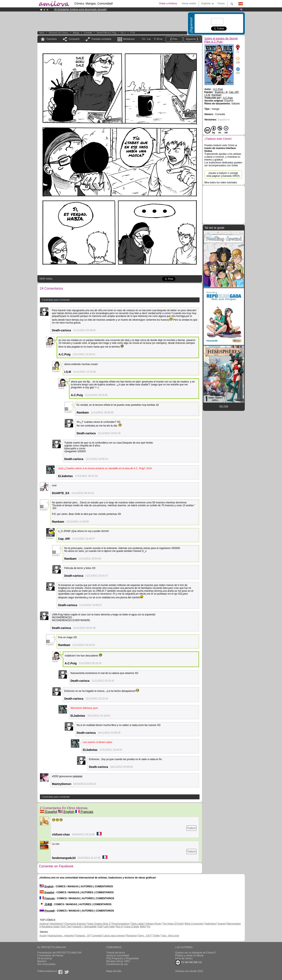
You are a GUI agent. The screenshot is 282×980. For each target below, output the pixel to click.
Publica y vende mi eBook (189, 956)
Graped (222, 924)
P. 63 (132, 33)
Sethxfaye (211, 924)
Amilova (44, 924)
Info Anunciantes (47, 964)
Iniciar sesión (189, 3)
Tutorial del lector (116, 953)
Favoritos (52, 39)
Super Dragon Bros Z (99, 924)
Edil (100, 927)
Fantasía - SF (83, 936)
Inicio (42, 33)
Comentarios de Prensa (50, 956)
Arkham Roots (153, 924)
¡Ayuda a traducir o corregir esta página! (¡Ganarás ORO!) (223, 175)
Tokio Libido (138, 924)
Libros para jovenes (114, 936)
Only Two (66, 927)
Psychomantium (121, 924)
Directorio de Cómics (58, 33)
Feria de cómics (184, 958)
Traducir (191, 828)
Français (84, 812)
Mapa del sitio (114, 971)
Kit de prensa (45, 958)
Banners (42, 961)
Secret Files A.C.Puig (106, 33)
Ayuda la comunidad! (118, 956)
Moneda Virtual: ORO (118, 961)
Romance (132, 936)
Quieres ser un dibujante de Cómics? (196, 953)
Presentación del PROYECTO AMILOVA (60, 953)
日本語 (46, 904)
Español (49, 812)
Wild (143, 927)
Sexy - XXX (144, 936)
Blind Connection (194, 924)
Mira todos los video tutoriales (221, 183)
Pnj (149, 927)
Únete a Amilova (168, 3)
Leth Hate (109, 927)
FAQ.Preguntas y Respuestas (123, 958)
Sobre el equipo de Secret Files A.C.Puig (221, 40)
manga (76, 33)
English (66, 812)
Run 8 (119, 927)
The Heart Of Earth (173, 924)
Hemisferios (56, 924)
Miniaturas (129, 39)
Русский (47, 911)
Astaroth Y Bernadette (85, 927)
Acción (43, 936)
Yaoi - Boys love (170, 936)
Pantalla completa (101, 39)
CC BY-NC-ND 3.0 (189, 963)
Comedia (88, 33)
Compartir (74, 39)
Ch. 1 (123, 33)
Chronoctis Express (75, 924)
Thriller (156, 936)
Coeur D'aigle (132, 927)
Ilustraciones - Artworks (61, 936)
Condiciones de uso (117, 964)
